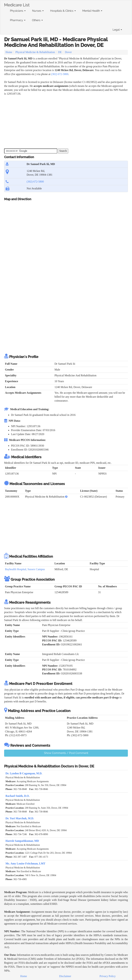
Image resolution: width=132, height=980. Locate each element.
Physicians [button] (18, 11)
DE (60, 52)
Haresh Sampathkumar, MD (22, 841)
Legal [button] (117, 30)
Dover (68, 52)
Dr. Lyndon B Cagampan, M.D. (24, 773)
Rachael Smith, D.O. (18, 796)
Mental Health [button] (92, 11)
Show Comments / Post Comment (66, 753)
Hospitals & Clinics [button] (63, 11)
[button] (66, 497)
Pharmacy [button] (18, 20)
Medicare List (17, 4)
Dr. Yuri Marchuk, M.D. (20, 818)
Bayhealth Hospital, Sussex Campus (25, 569)
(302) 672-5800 (60, 74)
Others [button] (37, 20)
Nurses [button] (38, 11)
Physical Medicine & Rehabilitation (35, 52)
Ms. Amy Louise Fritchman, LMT (25, 864)
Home (9, 52)
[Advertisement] (67, 122)
